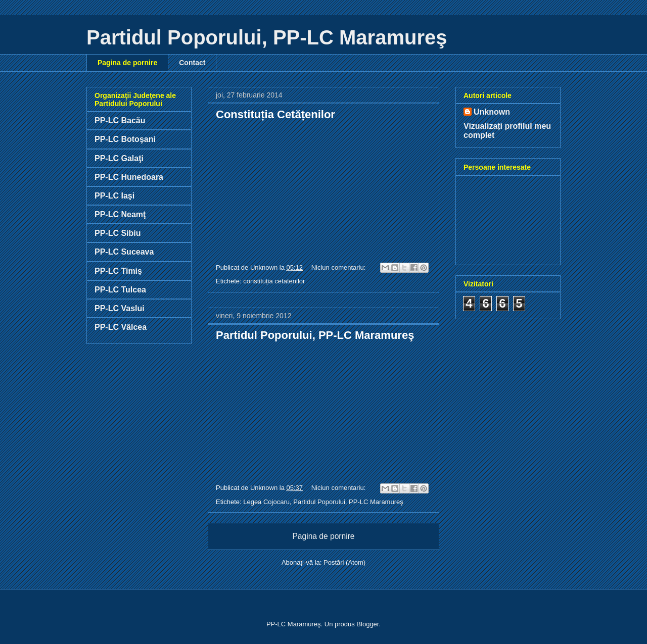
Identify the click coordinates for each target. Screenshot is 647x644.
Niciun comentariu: (339, 267)
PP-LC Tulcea (120, 290)
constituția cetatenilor (274, 281)
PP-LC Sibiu (118, 233)
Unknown (492, 112)
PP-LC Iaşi (114, 196)
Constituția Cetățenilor (275, 114)
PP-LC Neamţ (120, 214)
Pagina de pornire (127, 63)
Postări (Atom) (344, 562)
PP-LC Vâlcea (121, 327)
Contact (192, 63)
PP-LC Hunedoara (129, 177)
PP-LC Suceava (124, 252)
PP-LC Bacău (120, 120)
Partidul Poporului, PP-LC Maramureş (315, 335)
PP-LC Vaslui (120, 308)
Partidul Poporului (319, 502)
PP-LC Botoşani (125, 139)
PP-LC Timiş (118, 271)
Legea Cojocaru (266, 502)
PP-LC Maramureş (376, 502)
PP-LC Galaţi (119, 158)
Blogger (367, 624)
